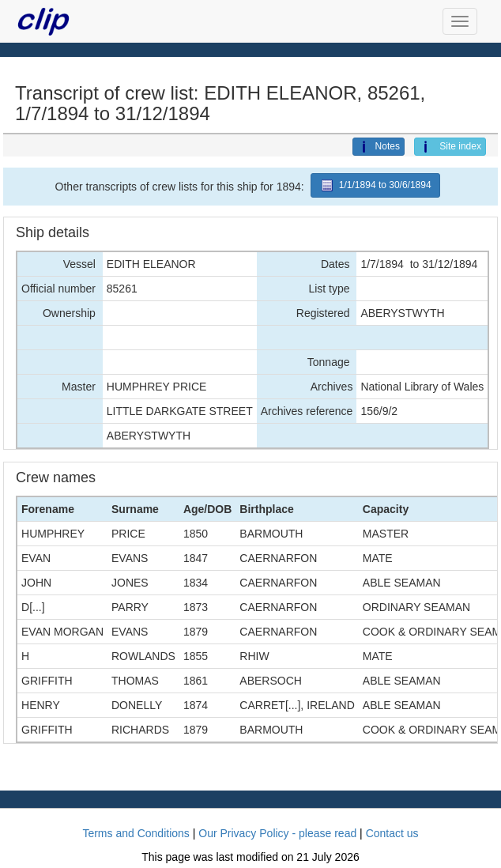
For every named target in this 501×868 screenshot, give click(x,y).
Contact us (392, 833)
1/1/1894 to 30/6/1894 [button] (375, 185)
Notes (379, 147)
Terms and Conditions (136, 833)
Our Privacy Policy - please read (277, 833)
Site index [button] (450, 147)
